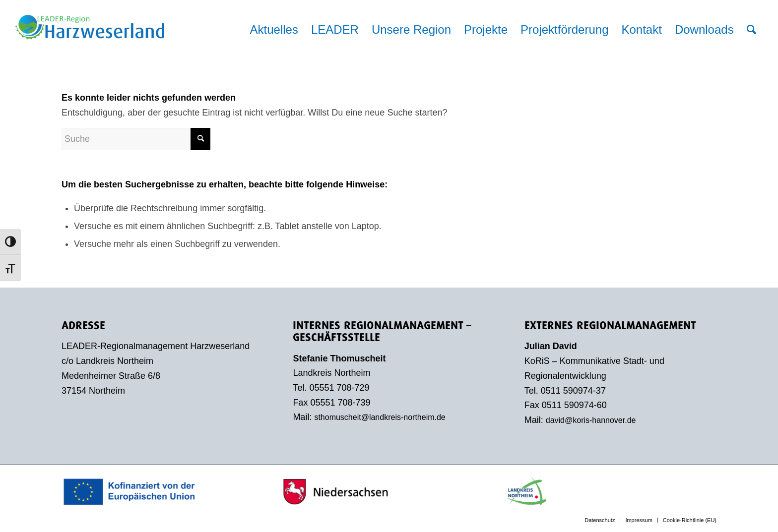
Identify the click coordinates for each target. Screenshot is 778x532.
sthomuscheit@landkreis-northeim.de (380, 417)
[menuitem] (274, 30)
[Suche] (751, 30)
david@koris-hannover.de (591, 420)
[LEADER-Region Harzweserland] (90, 37)
